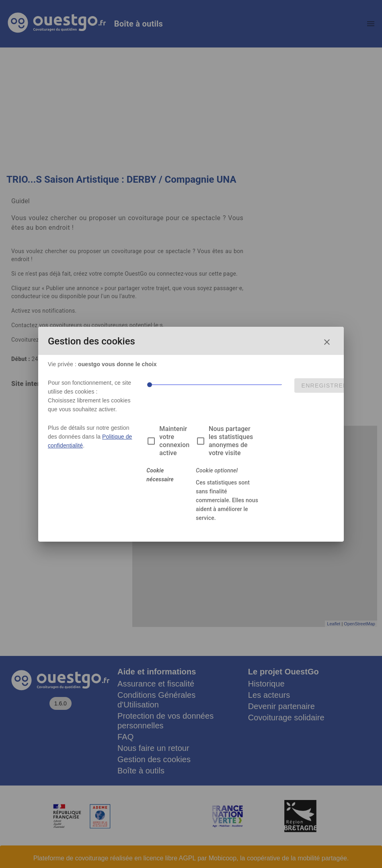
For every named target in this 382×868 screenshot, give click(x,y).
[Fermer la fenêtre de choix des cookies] (327, 342)
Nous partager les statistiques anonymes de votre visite (231, 441)
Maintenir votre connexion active (174, 441)
